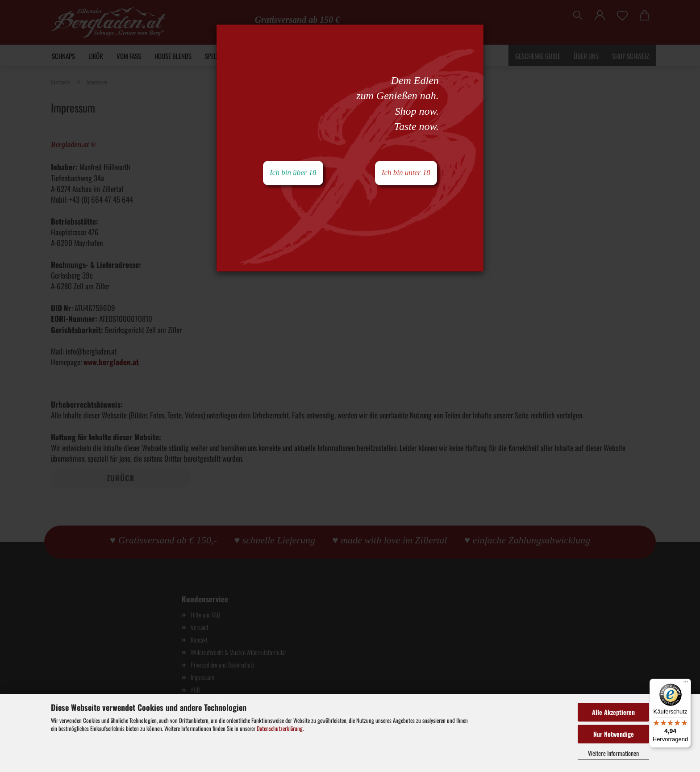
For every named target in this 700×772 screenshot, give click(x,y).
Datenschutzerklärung (280, 728)
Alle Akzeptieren (613, 712)
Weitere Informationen (613, 753)
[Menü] (686, 684)
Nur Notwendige (614, 734)
